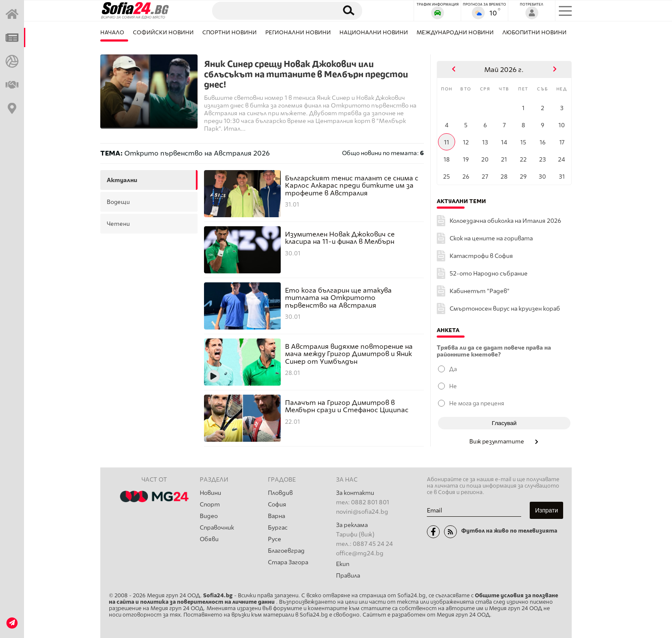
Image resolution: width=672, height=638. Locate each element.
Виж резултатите (504, 441)
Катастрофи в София (481, 256)
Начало (112, 32)
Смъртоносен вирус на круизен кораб (505, 309)
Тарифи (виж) (355, 535)
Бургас (278, 528)
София (277, 505)
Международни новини (455, 32)
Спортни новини (229, 32)
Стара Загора (288, 562)
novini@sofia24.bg (362, 512)
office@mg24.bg (360, 553)
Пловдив (280, 493)
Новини (210, 493)
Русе (274, 539)
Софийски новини (163, 32)
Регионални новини (298, 32)
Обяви (209, 539)
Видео (209, 516)
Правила (348, 576)
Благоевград (286, 551)
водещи (118, 202)
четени (118, 224)
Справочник (217, 528)
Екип (343, 564)
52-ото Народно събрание (489, 274)
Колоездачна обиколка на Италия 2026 (505, 221)
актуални (122, 180)
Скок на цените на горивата (491, 238)
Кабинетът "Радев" (480, 291)
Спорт (210, 505)
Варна (276, 516)
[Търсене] (271, 10)
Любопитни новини (534, 32)
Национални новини (374, 32)
